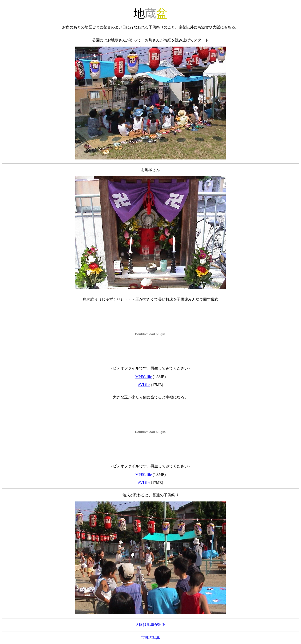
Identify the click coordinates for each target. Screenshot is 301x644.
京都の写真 (150, 638)
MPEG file (143, 377)
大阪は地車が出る (150, 625)
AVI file (144, 385)
